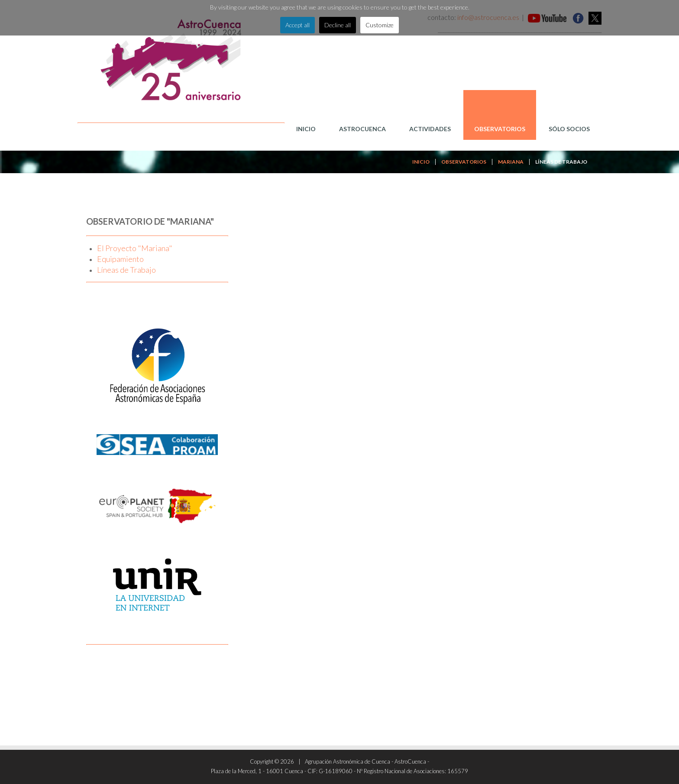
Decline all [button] (338, 25)
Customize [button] (380, 25)
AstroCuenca (362, 129)
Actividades (430, 129)
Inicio (306, 129)
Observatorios (500, 129)
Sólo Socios (569, 129)
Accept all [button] (297, 25)
